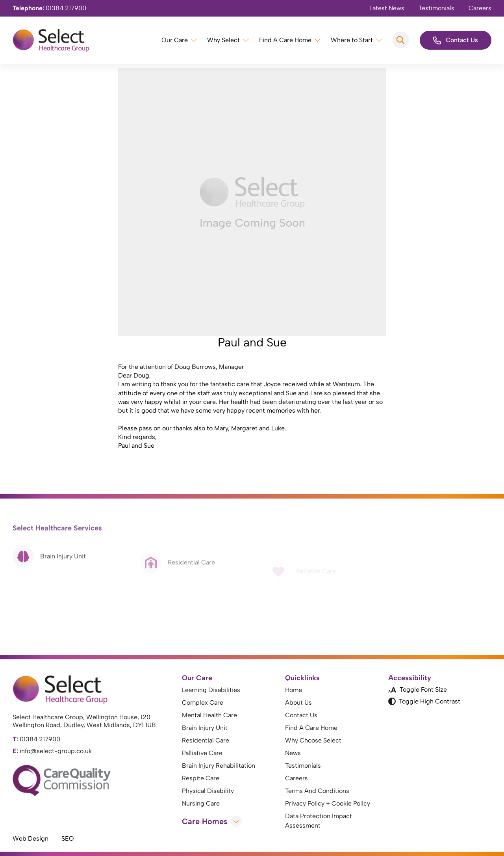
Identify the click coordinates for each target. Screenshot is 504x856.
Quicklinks (302, 678)
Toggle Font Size (418, 689)
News (293, 753)
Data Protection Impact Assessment (319, 821)
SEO (68, 838)
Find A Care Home (285, 40)
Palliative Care (202, 753)
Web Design (31, 838)
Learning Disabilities (211, 690)
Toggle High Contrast (424, 702)
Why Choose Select (313, 740)
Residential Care (206, 740)
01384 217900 (49, 8)
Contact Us (456, 40)
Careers (480, 8)
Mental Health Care (209, 715)
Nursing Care (201, 803)
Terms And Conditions (317, 791)
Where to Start (352, 40)
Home (294, 690)
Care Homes (212, 821)
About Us (298, 702)
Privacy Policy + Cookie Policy (328, 803)
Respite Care (201, 778)
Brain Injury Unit (205, 728)
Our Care (175, 40)
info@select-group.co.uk (52, 751)
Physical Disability (208, 791)
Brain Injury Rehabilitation (219, 766)
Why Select (223, 40)
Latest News (387, 8)
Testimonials (436, 8)
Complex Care (203, 702)
